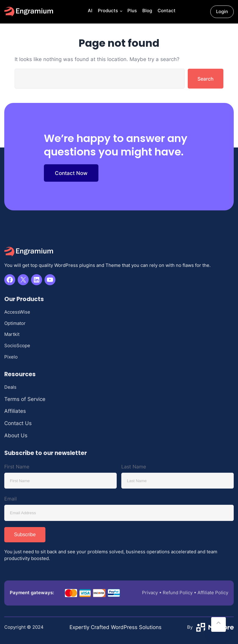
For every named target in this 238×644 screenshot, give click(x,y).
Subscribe (25, 535)
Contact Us (18, 423)
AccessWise (17, 312)
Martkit (12, 334)
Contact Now (71, 173)
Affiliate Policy (213, 593)
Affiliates (15, 411)
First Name (17, 467)
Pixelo (11, 357)
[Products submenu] (121, 12)
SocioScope (17, 346)
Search (206, 79)
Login (222, 11)
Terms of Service (25, 399)
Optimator (15, 323)
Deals (10, 387)
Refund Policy (178, 593)
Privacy (150, 593)
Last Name (134, 467)
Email (11, 499)
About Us (16, 435)
